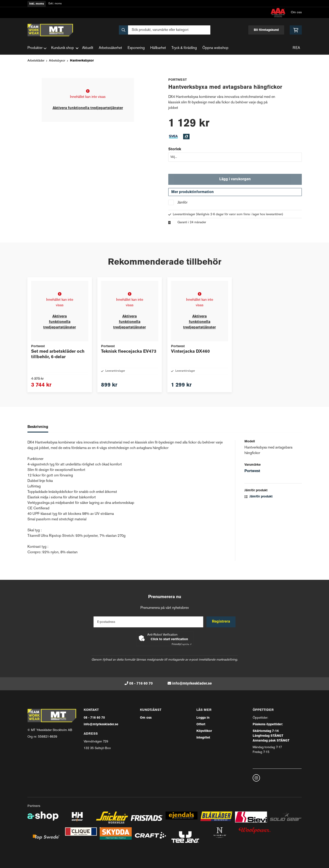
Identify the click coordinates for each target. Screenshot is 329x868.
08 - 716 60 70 (141, 684)
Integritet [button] (203, 738)
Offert (201, 724)
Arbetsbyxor (57, 61)
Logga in (203, 718)
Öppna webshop (215, 48)
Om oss (296, 12)
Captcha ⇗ (182, 644)
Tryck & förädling (184, 48)
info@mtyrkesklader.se (192, 684)
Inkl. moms (37, 4)
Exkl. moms (55, 4)
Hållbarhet (158, 48)
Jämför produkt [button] (258, 505)
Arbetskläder (36, 61)
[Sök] (165, 30)
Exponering (136, 48)
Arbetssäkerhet (110, 48)
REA (296, 48)
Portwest (252, 479)
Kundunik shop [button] (65, 48)
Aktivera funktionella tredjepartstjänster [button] (88, 108)
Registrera (221, 622)
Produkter (37, 48)
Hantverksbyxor (82, 61)
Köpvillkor (204, 731)
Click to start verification (169, 639)
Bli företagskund (266, 30)
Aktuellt (88, 48)
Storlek (175, 149)
